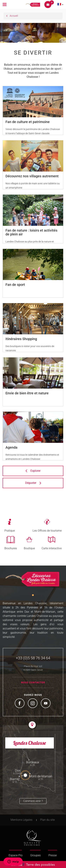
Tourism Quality (33, 838)
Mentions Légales (21, 820)
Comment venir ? (33, 801)
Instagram (33, 704)
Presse (53, 855)
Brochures (11, 548)
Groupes (35, 855)
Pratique (10, 531)
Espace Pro (16, 855)
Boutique (29, 548)
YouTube (46, 704)
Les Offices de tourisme (47, 531)
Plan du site (47, 820)
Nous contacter (33, 682)
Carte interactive (52, 548)
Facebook (20, 704)
